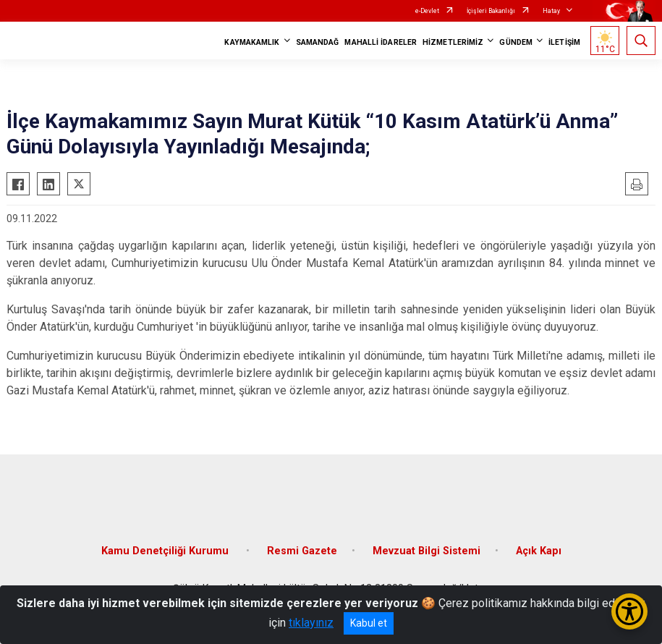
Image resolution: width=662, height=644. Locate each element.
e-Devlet (427, 11)
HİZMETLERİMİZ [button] (453, 42)
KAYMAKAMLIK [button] (252, 42)
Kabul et (369, 623)
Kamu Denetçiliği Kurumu (166, 551)
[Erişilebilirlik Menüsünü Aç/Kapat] (629, 611)
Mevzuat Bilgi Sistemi (427, 551)
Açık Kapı (539, 551)
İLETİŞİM (564, 42)
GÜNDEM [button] (516, 42)
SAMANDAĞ (318, 42)
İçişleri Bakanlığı (491, 11)
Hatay (551, 11)
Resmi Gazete (302, 551)
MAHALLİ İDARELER (381, 42)
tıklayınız (311, 623)
